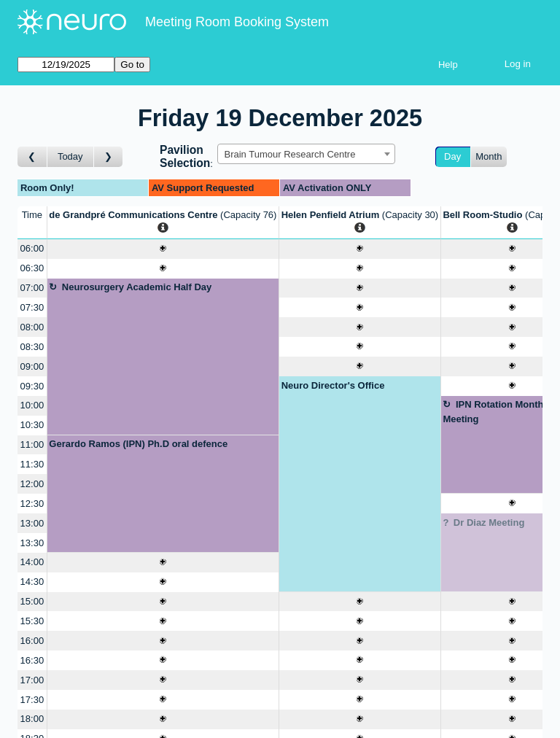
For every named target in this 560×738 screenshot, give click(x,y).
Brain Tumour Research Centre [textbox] (289, 154)
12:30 (32, 504)
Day (452, 156)
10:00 (32, 405)
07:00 (32, 288)
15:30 (32, 621)
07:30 (32, 307)
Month (489, 156)
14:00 (32, 562)
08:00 (32, 327)
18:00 (32, 719)
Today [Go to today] (70, 156)
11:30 (32, 464)
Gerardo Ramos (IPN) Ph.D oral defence (138, 444)
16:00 (32, 641)
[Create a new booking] (163, 249)
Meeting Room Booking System (237, 22)
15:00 (32, 601)
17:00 (32, 680)
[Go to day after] (109, 157)
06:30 (32, 268)
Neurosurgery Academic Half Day (137, 287)
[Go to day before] (32, 157)
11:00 (32, 444)
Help (448, 65)
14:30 (32, 582)
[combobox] (306, 154)
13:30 (32, 543)
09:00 (32, 366)
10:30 (32, 425)
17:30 (32, 700)
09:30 (32, 386)
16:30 (32, 660)
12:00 (32, 484)
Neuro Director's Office (333, 385)
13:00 (32, 523)
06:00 (32, 248)
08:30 (32, 347)
